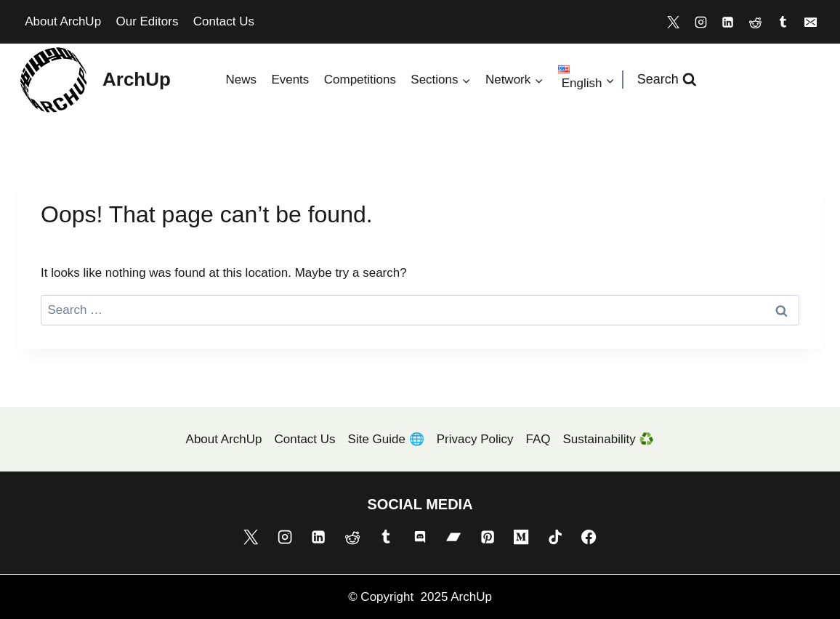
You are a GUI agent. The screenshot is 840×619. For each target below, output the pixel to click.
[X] (673, 22)
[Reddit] (756, 22)
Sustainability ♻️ (609, 439)
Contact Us (224, 21)
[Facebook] (589, 537)
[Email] (810, 22)
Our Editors (147, 21)
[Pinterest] (488, 537)
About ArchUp (63, 21)
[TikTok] (555, 537)
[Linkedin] (728, 22)
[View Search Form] (667, 80)
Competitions (360, 80)
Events (290, 80)
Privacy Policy (475, 439)
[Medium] (521, 537)
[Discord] (420, 537)
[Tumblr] (783, 22)
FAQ (538, 439)
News (241, 80)
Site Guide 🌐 (386, 439)
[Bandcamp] (453, 537)
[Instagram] (700, 22)
